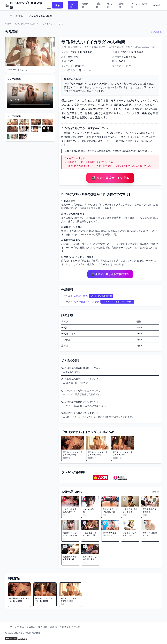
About (157, 5)
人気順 (72, 5)
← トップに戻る (153, 32)
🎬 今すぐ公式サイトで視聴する (110, 274)
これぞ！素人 (81, 296)
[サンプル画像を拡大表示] (12, 122)
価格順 (110, 5)
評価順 (121, 5)
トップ (9, 16)
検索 (57, 5)
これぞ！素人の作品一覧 (101, 296)
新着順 (98, 5)
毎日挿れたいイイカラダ (87, 302)
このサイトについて (70, 627)
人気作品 (19, 627)
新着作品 (31, 627)
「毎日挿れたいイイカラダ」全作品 (117, 302)
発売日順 (85, 5)
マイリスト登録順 (139, 5)
